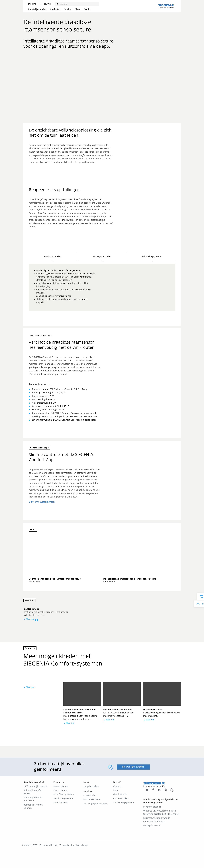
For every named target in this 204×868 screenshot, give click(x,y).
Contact (117, 786)
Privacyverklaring (48, 845)
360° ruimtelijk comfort (35, 786)
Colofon (26, 845)
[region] (102, 282)
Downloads (89, 796)
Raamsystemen (61, 786)
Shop (77, 9)
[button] (53, 257)
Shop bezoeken (91, 786)
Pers (116, 790)
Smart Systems (61, 803)
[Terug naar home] (166, 6)
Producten (55, 9)
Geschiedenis (120, 794)
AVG (35, 845)
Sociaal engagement (124, 803)
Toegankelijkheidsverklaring (74, 845)
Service (68, 9)
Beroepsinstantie (152, 825)
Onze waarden (121, 799)
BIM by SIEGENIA (92, 800)
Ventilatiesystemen (63, 799)
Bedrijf (87, 9)
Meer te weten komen (43, 502)
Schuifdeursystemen (64, 794)
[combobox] (79, 4)
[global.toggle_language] (32, 4)
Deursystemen (61, 790)
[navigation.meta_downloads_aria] (46, 4)
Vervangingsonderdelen (95, 804)
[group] (102, 287)
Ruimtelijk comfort (37, 9)
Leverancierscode (152, 807)
